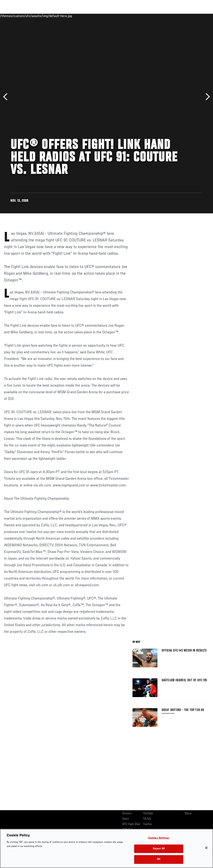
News (64, 16)
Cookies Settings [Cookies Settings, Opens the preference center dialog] (159, 838)
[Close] (206, 848)
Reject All (159, 849)
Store (126, 819)
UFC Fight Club (131, 824)
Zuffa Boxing (170, 16)
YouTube (148, 814)
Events (11, 16)
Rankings (29, 16)
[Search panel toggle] (199, 16)
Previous (7, 97)
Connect (133, 16)
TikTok (147, 819)
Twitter (148, 824)
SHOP (188, 16)
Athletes (48, 16)
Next (206, 97)
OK (159, 859)
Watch (150, 16)
